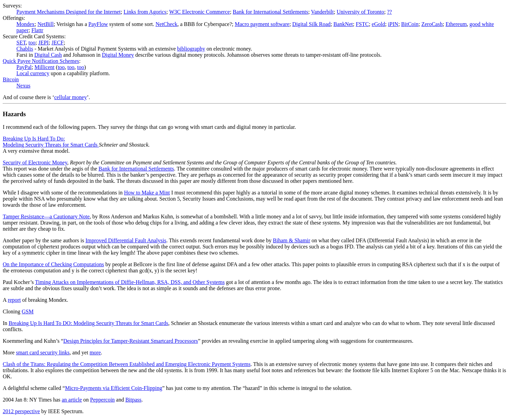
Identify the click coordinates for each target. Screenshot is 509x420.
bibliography (191, 49)
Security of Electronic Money (35, 162)
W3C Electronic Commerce (200, 12)
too (32, 43)
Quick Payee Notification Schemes (41, 61)
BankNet (343, 24)
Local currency (33, 73)
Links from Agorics (145, 12)
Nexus (23, 86)
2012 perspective (21, 411)
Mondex (25, 24)
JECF (58, 43)
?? (389, 12)
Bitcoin (11, 79)
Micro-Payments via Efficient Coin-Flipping (114, 388)
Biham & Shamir (292, 240)
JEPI (43, 43)
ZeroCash (432, 24)
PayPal (24, 67)
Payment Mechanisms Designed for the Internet (68, 12)
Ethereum (456, 24)
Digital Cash (48, 55)
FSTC (362, 24)
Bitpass (133, 400)
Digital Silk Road (312, 24)
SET (21, 43)
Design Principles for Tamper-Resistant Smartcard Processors (130, 341)
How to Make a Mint (147, 193)
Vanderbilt (322, 12)
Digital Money (118, 55)
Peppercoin (102, 400)
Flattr (37, 30)
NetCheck (166, 24)
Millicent (45, 67)
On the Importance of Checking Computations (53, 264)
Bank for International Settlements (270, 12)
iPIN (393, 24)
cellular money (71, 97)
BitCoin (410, 24)
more (95, 353)
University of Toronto (360, 12)
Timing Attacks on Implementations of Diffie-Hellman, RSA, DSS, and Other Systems (130, 282)
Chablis (25, 49)
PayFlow (98, 24)
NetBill (46, 24)
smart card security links (43, 353)
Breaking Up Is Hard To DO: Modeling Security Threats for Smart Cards (88, 323)
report (14, 300)
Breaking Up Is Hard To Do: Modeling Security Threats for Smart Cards (51, 142)
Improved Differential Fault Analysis (126, 240)
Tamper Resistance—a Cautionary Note (46, 216)
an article (72, 400)
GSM (28, 311)
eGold (378, 24)
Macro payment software (262, 24)
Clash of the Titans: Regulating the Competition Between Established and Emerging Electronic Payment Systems (127, 364)
